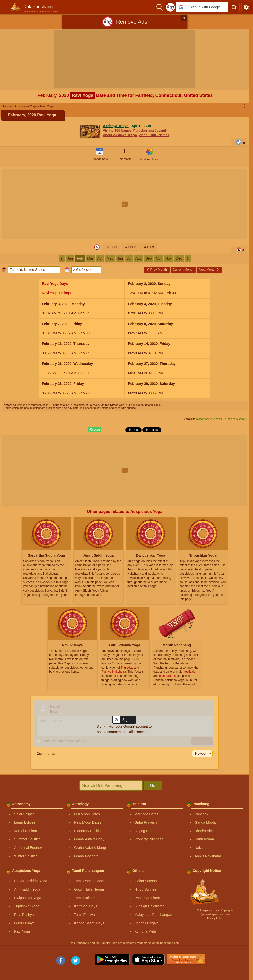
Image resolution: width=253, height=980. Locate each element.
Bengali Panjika (147, 923)
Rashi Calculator (147, 898)
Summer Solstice (27, 839)
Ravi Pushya (24, 915)
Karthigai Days (86, 906)
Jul (129, 258)
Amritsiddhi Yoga (27, 889)
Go (153, 785)
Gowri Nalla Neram (89, 889)
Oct (159, 258)
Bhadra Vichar (206, 831)
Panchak (201, 814)
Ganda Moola (205, 822)
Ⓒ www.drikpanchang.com (215, 914)
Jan (70, 258)
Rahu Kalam (204, 839)
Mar (90, 258)
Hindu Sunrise (145, 889)
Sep (149, 258)
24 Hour (130, 247)
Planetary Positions (89, 831)
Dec (179, 258)
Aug (139, 258)
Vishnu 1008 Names (154, 135)
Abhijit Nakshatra (208, 856)
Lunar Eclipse (25, 822)
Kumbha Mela (145, 931)
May (110, 258)
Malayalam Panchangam (154, 915)
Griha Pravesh (146, 822)
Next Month (209, 270)
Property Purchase (149, 839)
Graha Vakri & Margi (90, 848)
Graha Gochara (86, 856)
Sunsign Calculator (149, 906)
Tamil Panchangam (89, 881)
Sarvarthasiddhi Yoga (31, 881)
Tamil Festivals (86, 915)
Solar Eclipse (24, 814)
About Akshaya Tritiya (120, 135)
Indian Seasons (147, 881)
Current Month (183, 270)
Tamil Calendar (86, 898)
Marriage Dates (146, 814)
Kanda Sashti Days (89, 923)
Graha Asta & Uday (89, 839)
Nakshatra (203, 848)
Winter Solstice (26, 856)
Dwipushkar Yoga (28, 898)
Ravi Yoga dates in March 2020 (221, 419)
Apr (100, 258)
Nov (169, 258)
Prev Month (157, 270)
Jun (120, 258)
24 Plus (148, 247)
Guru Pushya (24, 923)
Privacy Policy (215, 918)
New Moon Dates (88, 822)
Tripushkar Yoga (27, 906)
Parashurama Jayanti (150, 130)
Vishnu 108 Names (117, 130)
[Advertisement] (126, 204)
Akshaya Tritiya (116, 126)
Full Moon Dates (87, 814)
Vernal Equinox (26, 831)
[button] (202, 7)
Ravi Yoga (22, 931)
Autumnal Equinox (28, 848)
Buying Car (143, 831)
